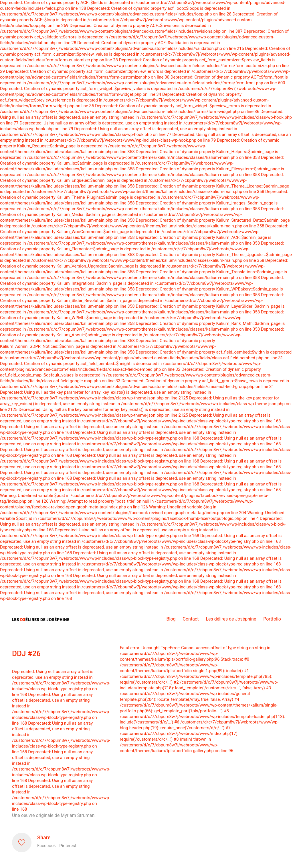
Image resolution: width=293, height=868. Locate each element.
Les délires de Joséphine (231, 619)
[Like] (22, 842)
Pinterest (68, 846)
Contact (191, 619)
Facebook (46, 846)
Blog (171, 619)
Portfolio (272, 619)
